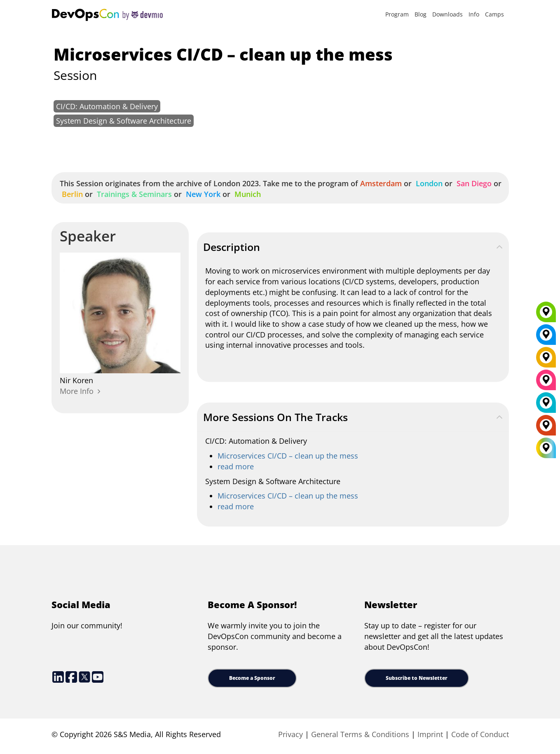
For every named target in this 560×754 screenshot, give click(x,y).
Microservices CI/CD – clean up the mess (288, 456)
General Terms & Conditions (360, 734)
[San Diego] (546, 383)
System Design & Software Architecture (124, 121)
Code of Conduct (480, 734)
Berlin (71, 194)
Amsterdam (380, 183)
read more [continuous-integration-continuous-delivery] (236, 466)
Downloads (448, 14)
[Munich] (546, 315)
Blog (421, 14)
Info (474, 14)
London (428, 183)
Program (397, 14)
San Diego (473, 183)
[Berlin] (546, 360)
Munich (247, 194)
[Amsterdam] (546, 428)
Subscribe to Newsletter (417, 678)
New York (202, 194)
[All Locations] (546, 448)
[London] (546, 405)
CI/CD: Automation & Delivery (107, 106)
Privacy (291, 734)
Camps (494, 14)
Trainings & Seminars (133, 194)
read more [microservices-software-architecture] (236, 506)
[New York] (546, 337)
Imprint (430, 734)
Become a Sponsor (252, 678)
